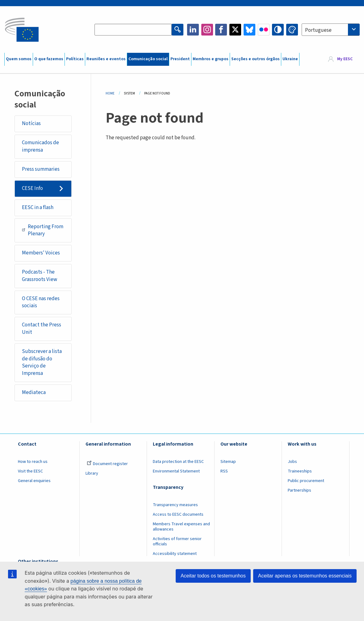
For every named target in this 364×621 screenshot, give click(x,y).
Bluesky (249, 30)
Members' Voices (41, 253)
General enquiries (34, 481)
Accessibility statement (175, 554)
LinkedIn (193, 30)
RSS (224, 471)
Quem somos (19, 59)
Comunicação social (148, 59)
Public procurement (306, 481)
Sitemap (228, 462)
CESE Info (32, 188)
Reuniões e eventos (106, 59)
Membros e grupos (211, 59)
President (180, 59)
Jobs (292, 462)
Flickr (264, 30)
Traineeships (300, 471)
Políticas (75, 59)
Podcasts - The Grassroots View (40, 276)
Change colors (292, 30)
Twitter (235, 30)
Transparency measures (175, 505)
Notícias (31, 124)
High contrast (278, 30)
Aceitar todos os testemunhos (213, 576)
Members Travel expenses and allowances (181, 527)
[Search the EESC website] (133, 30)
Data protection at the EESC (178, 462)
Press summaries (41, 169)
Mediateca (34, 392)
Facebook (221, 30)
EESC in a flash (38, 208)
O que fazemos (49, 59)
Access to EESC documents (178, 514)
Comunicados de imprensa (40, 146)
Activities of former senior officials (177, 541)
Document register (107, 464)
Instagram (207, 30)
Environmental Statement (176, 471)
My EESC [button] (345, 59)
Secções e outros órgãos (255, 59)
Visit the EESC (30, 471)
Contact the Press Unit (42, 329)
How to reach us (33, 462)
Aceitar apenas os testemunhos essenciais (305, 576)
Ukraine (290, 59)
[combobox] (331, 30)
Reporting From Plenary (43, 230)
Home (110, 93)
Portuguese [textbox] (318, 30)
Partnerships (299, 490)
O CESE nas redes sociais (41, 302)
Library (92, 473)
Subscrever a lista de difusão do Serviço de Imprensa (42, 362)
